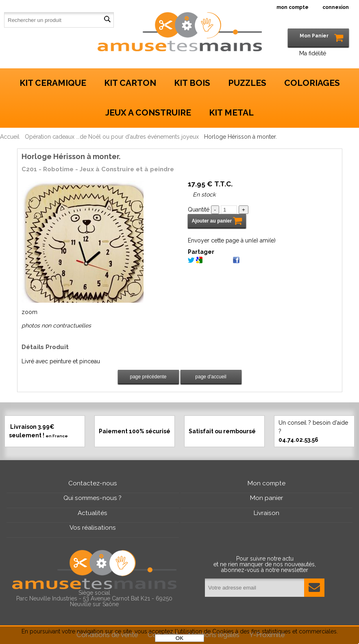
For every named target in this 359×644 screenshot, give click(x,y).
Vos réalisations (93, 528)
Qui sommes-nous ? (92, 498)
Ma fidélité (313, 53)
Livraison (267, 513)
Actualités (92, 513)
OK (179, 638)
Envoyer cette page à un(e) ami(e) (232, 240)
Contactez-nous (93, 483)
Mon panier (267, 498)
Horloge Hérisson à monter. (71, 156)
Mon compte (267, 483)
